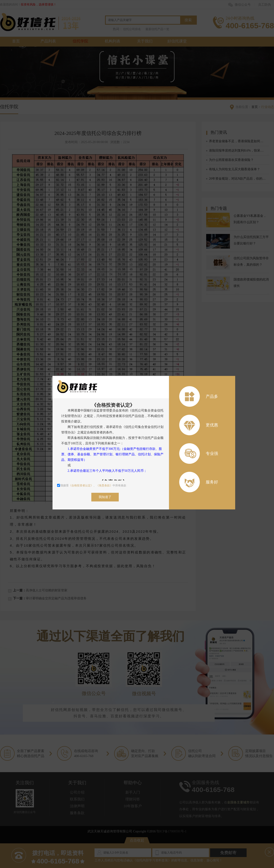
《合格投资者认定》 (81, 485)
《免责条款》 (104, 485)
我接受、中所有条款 (92, 485)
